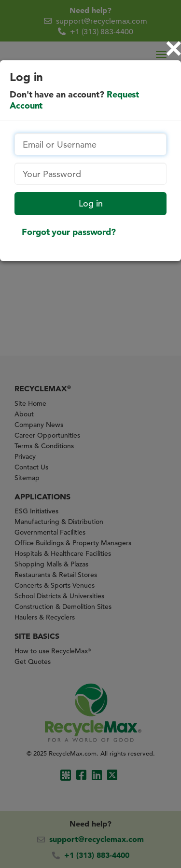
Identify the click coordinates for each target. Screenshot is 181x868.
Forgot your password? (69, 232)
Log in (91, 203)
